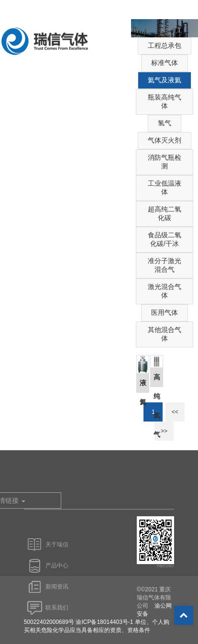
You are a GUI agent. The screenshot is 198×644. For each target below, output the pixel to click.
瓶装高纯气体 (165, 101)
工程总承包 (165, 45)
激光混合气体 (165, 291)
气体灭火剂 (165, 140)
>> (164, 431)
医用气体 (165, 312)
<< (175, 412)
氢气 (165, 123)
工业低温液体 (165, 188)
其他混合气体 (165, 334)
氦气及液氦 (165, 80)
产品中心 (57, 566)
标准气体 (165, 63)
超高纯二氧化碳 (165, 213)
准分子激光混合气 (165, 265)
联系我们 (57, 608)
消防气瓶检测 (165, 162)
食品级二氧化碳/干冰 (165, 239)
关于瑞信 (57, 544)
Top (184, 615)
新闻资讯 (57, 587)
